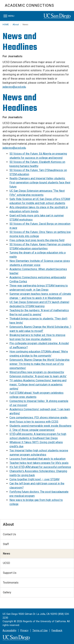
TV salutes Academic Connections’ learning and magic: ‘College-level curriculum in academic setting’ (38, 385)
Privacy (24, 631)
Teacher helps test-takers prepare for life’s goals (39, 463)
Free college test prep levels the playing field (37, 240)
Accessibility (9, 631)
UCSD (6, 563)
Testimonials (11, 583)
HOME (6, 24)
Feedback (57, 631)
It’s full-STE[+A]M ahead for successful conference (40, 467)
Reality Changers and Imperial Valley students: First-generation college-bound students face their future (40, 183)
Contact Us (9, 534)
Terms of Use (40, 631)
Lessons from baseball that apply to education (38, 459)
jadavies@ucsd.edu (14, 87)
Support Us (10, 573)
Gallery (7, 592)
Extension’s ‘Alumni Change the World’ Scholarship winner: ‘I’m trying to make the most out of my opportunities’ (40, 364)
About (16, 24)
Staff (6, 544)
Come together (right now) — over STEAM (34, 479)
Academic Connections (29, 5)
